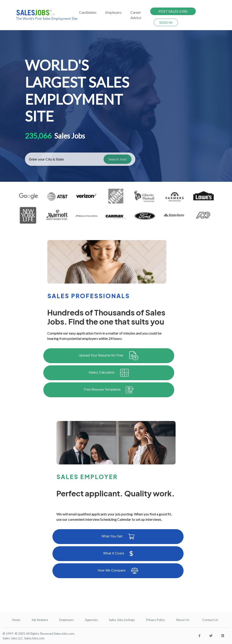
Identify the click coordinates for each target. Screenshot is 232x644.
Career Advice (136, 15)
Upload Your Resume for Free (109, 356)
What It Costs (118, 554)
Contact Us (210, 620)
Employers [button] (113, 12)
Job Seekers (40, 620)
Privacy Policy (155, 620)
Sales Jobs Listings (122, 620)
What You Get (118, 537)
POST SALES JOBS (173, 11)
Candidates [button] (88, 12)
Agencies (91, 620)
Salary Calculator (109, 373)
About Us (183, 620)
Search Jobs (118, 159)
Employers (67, 620)
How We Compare (118, 571)
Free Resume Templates (109, 390)
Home (16, 620)
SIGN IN (166, 22)
